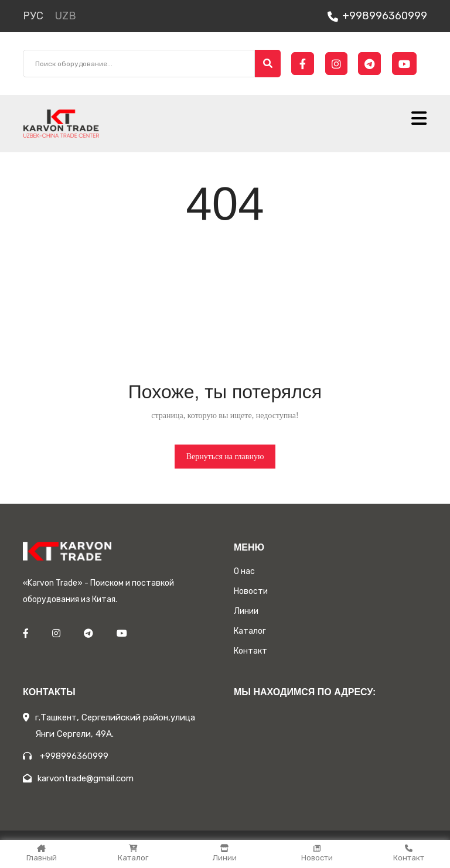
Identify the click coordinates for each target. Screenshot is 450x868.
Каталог (133, 853)
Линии (225, 853)
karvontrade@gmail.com (78, 778)
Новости (317, 853)
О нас (244, 571)
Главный (42, 853)
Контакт (409, 853)
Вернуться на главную (225, 457)
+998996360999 (377, 16)
